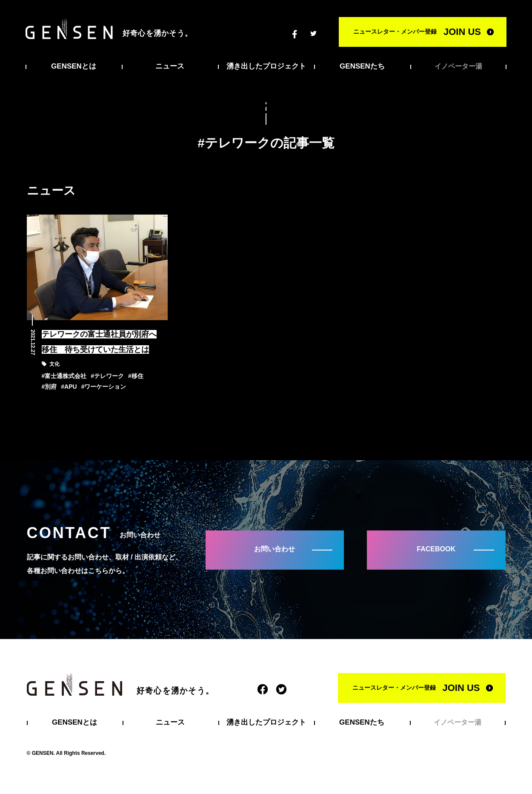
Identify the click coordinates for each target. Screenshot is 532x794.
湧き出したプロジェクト (266, 66)
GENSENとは (74, 66)
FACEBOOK (436, 549)
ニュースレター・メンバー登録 (417, 32)
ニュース (170, 66)
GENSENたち (362, 66)
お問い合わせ (275, 549)
